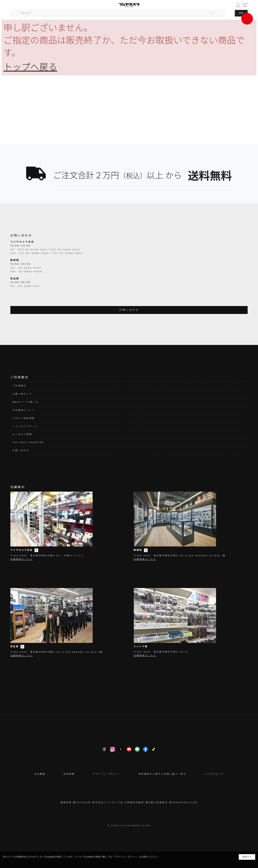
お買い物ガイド (22, 394)
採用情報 (69, 774)
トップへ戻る (30, 67)
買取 (241, 13)
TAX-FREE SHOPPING (28, 442)
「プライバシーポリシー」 (126, 857)
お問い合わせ (129, 310)
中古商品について (24, 410)
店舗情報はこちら (22, 559)
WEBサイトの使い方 (26, 402)
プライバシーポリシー (107, 774)
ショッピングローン (25, 426)
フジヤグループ (214, 774)
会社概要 (40, 774)
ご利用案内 (19, 386)
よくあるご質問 (22, 434)
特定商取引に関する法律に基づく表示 (162, 774)
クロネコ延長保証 (24, 418)
